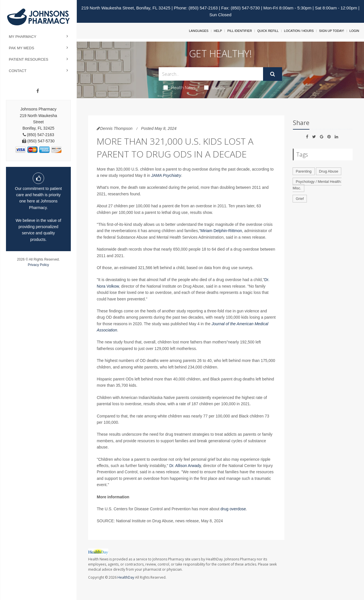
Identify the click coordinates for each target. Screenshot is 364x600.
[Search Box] (211, 74)
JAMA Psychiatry (166, 175)
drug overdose (233, 509)
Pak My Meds (21, 48)
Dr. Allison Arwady (185, 466)
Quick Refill (268, 31)
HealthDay (126, 577)
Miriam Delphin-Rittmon (221, 231)
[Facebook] (38, 91)
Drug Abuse (329, 171)
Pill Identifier (239, 31)
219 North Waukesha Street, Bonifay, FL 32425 (126, 8)
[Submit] (273, 74)
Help (218, 31)
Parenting (304, 171)
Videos (215, 87)
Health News (180, 87)
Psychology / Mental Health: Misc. (317, 185)
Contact (18, 71)
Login (354, 31)
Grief (300, 199)
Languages (198, 31)
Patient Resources (29, 59)
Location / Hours (299, 31)
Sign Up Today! (332, 31)
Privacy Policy (39, 265)
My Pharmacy (23, 37)
